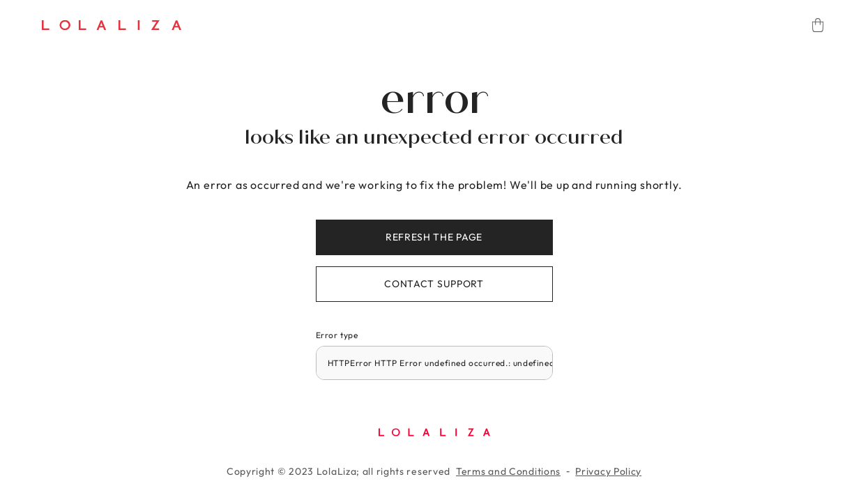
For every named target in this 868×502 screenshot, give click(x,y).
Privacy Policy (608, 471)
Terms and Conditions (508, 471)
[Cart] (818, 25)
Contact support (434, 284)
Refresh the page (434, 237)
